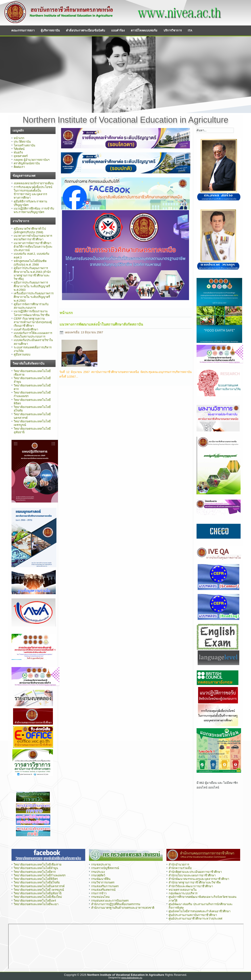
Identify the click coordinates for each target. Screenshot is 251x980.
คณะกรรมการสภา (23, 30)
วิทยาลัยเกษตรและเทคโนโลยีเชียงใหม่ (38, 897)
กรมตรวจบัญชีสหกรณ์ (105, 868)
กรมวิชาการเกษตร (103, 882)
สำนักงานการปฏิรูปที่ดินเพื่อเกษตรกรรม (116, 904)
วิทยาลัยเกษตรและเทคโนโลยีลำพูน (36, 868)
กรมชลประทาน (101, 865)
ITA (190, 30)
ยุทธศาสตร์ (21, 156)
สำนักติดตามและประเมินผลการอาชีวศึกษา (195, 872)
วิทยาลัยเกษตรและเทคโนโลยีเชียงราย (38, 865)
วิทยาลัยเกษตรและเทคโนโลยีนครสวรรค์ (39, 886)
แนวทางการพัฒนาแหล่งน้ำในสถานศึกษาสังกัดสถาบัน (101, 324)
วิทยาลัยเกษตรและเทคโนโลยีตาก (35, 872)
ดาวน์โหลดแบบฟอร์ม (144, 30)
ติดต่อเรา (19, 167)
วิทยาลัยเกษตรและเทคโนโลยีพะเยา (36, 904)
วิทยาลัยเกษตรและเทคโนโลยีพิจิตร (36, 879)
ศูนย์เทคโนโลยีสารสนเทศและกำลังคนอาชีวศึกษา (200, 911)
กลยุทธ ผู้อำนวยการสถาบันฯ (32, 160)
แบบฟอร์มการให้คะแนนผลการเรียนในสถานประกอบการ (33, 335)
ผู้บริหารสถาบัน (50, 30)
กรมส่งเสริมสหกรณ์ (103, 890)
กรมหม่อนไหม (100, 897)
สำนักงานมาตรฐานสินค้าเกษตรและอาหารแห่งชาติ (123, 908)
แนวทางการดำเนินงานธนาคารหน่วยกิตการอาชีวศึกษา (33, 238)
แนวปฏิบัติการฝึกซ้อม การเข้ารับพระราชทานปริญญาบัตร (34, 210)
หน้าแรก (19, 138)
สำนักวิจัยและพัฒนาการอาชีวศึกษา (191, 886)
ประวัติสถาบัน (22, 142)
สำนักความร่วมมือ (180, 868)
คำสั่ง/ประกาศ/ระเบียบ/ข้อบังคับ (85, 30)
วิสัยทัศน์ (19, 149)
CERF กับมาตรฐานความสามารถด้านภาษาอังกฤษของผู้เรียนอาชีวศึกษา (33, 322)
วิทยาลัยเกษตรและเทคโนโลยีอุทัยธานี (38, 893)
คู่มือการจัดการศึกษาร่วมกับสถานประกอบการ (31, 306)
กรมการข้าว (99, 893)
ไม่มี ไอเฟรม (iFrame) (126, 946)
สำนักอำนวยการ (179, 865)
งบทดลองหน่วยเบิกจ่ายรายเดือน (34, 183)
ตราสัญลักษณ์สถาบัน (27, 163)
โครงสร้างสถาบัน (24, 145)
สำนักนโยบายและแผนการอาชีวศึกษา (192, 875)
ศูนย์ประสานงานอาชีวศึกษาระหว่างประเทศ (195, 919)
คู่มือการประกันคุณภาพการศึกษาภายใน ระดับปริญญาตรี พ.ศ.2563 (32, 286)
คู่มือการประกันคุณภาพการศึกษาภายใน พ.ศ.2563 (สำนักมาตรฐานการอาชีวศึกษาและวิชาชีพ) (32, 274)
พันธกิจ (18, 152)
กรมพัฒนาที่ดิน (101, 879)
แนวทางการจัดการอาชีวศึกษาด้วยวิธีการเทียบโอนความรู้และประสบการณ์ (33, 247)
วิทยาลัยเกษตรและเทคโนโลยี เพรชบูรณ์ (39, 890)
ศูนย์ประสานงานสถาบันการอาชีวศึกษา (193, 915)
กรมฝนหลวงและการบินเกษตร (110, 901)
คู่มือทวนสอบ (22, 354)
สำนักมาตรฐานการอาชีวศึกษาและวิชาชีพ (195, 882)
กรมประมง (98, 872)
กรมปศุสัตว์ (98, 875)
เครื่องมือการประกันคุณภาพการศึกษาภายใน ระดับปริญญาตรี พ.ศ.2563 (34, 297)
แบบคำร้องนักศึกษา (26, 329)
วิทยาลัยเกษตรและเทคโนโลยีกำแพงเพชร (40, 875)
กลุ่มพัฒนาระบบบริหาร (183, 893)
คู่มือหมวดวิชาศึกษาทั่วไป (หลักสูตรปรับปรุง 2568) (30, 230)
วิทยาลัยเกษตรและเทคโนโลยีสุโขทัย (37, 882)
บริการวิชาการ (173, 30)
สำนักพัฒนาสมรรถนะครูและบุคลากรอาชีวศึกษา (199, 879)
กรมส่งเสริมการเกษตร (105, 886)
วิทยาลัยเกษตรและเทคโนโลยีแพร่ (35, 901)
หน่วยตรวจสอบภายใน (183, 890)
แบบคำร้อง (118, 30)
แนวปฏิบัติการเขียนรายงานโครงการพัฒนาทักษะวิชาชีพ (32, 313)
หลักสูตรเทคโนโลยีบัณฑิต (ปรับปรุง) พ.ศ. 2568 (30, 263)
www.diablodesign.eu (132, 978)
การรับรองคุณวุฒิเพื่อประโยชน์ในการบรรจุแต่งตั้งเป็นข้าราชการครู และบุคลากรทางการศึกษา (33, 192)
